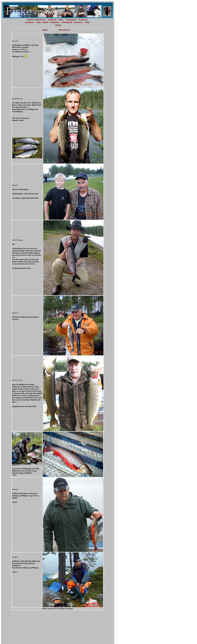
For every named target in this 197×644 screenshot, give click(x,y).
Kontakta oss (29, 22)
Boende (45, 22)
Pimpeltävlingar (67, 22)
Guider (39, 22)
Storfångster (52, 20)
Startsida (30, 20)
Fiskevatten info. (40, 20)
